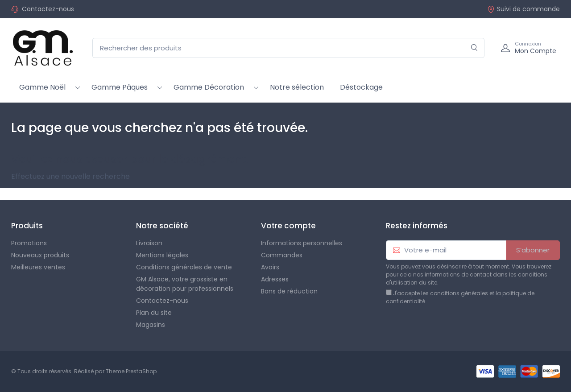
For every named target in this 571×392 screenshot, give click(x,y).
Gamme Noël (42, 87)
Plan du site (154, 313)
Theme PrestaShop (131, 371)
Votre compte (288, 226)
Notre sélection (297, 87)
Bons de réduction (289, 291)
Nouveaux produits (40, 255)
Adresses (275, 279)
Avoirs (270, 267)
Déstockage (361, 87)
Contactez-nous (48, 9)
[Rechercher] (474, 48)
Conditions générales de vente (184, 267)
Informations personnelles (302, 243)
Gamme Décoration (209, 87)
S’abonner (533, 250)
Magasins (151, 325)
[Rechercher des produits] (288, 48)
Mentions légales (162, 255)
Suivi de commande (523, 9)
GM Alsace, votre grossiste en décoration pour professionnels (185, 284)
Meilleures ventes (38, 267)
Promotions (29, 243)
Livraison (149, 243)
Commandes (282, 255)
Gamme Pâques (120, 87)
